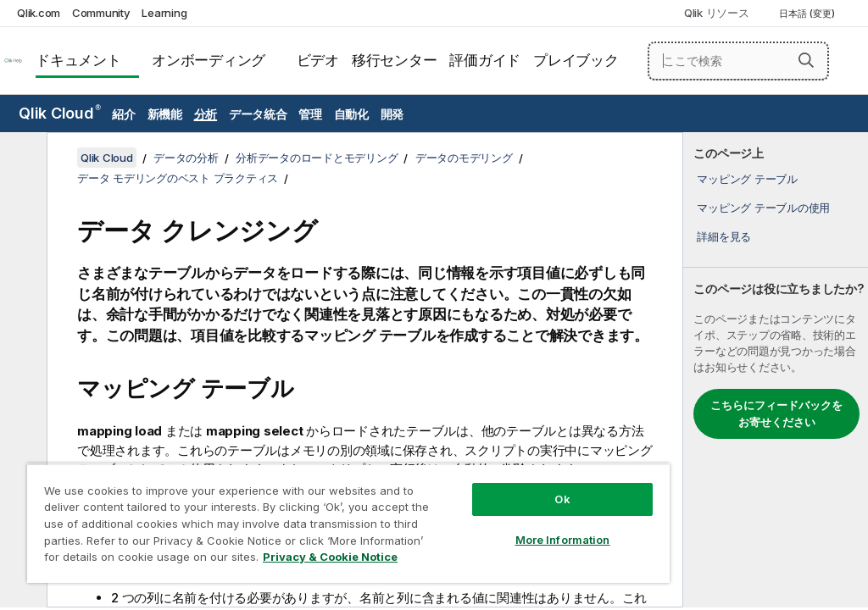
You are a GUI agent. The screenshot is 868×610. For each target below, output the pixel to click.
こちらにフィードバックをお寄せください (776, 413)
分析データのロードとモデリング (317, 158)
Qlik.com (39, 13)
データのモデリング (464, 158)
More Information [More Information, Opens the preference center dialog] (563, 540)
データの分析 (186, 158)
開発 (392, 114)
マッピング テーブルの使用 (763, 208)
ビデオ (318, 60)
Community (101, 13)
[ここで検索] (738, 61)
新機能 (165, 114)
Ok (562, 499)
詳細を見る (724, 236)
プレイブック (576, 60)
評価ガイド (485, 60)
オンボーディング (209, 60)
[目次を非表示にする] (21, 158)
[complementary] (776, 370)
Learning (164, 13)
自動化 (351, 114)
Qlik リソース (717, 13)
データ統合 (258, 114)
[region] (348, 523)
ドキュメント (78, 60)
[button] (806, 60)
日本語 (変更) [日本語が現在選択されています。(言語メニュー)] (808, 14)
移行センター (395, 60)
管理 (310, 114)
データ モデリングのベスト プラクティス (178, 178)
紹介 (124, 114)
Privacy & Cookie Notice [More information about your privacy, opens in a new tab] (330, 557)
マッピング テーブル (747, 179)
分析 (206, 114)
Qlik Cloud (60, 113)
